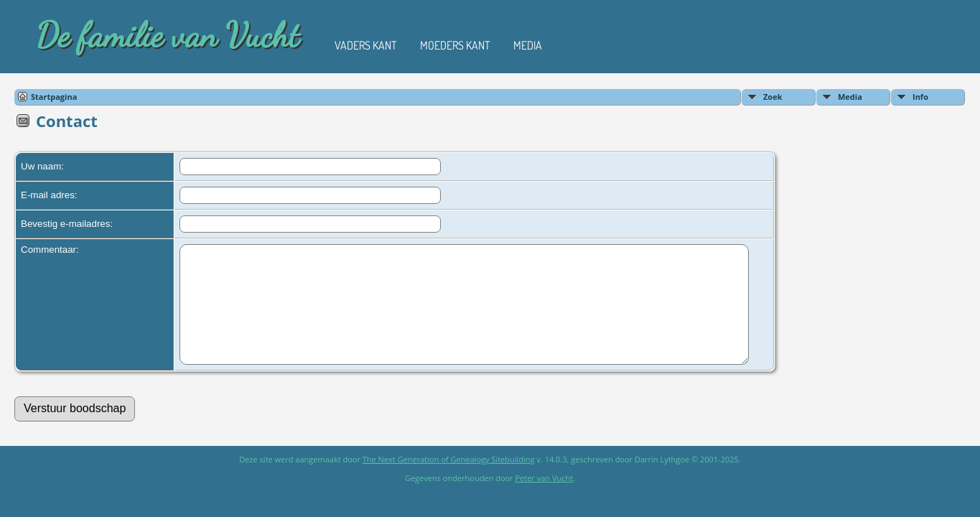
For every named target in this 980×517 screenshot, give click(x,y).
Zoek (773, 97)
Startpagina (54, 97)
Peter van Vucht (544, 499)
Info (920, 97)
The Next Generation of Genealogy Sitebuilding (449, 481)
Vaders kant (366, 45)
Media (528, 45)
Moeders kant (455, 45)
